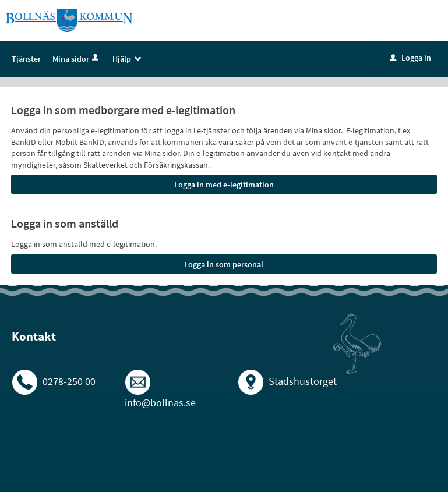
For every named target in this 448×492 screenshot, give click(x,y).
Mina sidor (77, 59)
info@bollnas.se (160, 403)
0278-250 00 (69, 381)
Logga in (410, 58)
